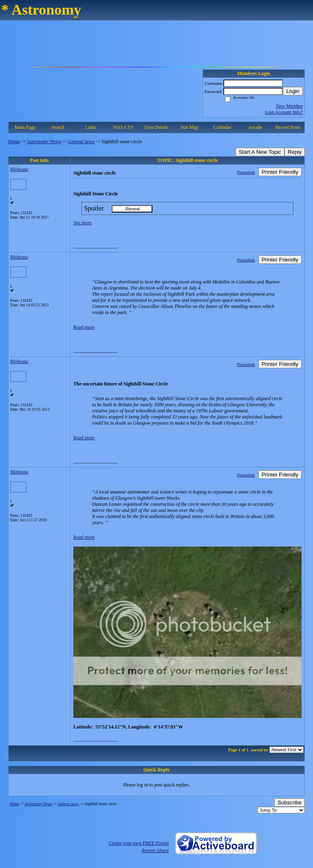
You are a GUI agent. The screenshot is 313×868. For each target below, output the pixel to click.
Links (91, 127)
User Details (156, 127)
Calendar (222, 127)
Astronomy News (44, 142)
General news (82, 142)
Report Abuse (155, 850)
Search (58, 127)
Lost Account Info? (284, 112)
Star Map (189, 127)
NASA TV (124, 127)
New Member (289, 106)
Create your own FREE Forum (139, 843)
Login (293, 91)
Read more (84, 327)
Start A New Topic (260, 152)
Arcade (255, 127)
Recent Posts (288, 127)
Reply (295, 152)
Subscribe (290, 803)
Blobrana (19, 169)
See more (83, 223)
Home (14, 142)
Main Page (25, 127)
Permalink (246, 172)
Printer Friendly (280, 172)
